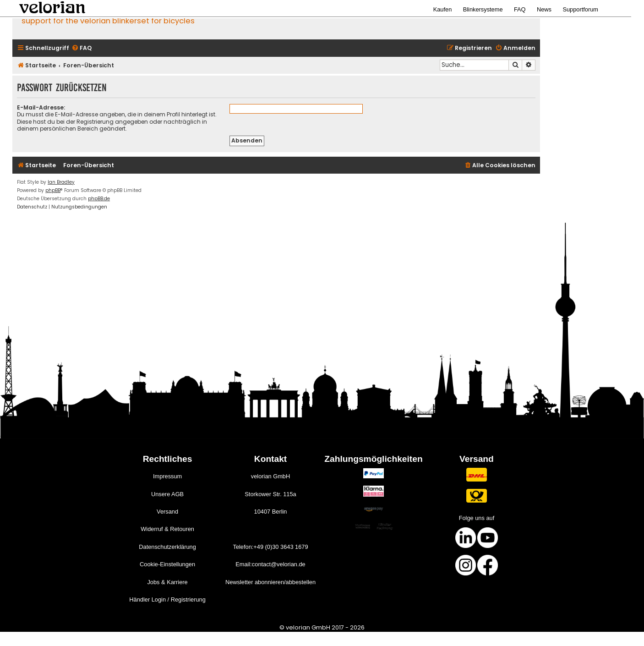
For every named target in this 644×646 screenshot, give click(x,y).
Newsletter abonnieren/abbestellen (270, 582)
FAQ (520, 9)
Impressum (167, 476)
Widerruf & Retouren (167, 529)
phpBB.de (99, 199)
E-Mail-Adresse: (41, 107)
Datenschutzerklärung (167, 547)
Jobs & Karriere (167, 582)
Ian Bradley (61, 182)
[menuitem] (82, 48)
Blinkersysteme (483, 9)
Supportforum (580, 9)
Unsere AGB (167, 494)
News (544, 9)
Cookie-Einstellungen (167, 564)
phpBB (53, 190)
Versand (167, 512)
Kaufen (443, 9)
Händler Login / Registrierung (167, 599)
